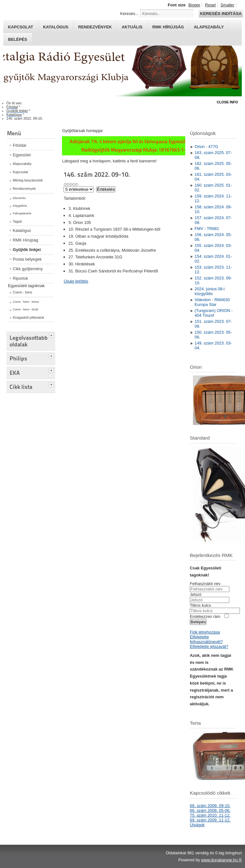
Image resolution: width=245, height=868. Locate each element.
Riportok (20, 278)
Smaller (227, 5)
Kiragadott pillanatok (29, 317)
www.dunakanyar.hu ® (221, 860)
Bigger (194, 5)
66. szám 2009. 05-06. (210, 810)
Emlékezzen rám (205, 616)
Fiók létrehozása (205, 632)
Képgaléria (20, 206)
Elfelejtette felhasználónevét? (206, 639)
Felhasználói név (205, 584)
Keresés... (129, 14)
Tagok (17, 221)
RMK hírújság (168, 27)
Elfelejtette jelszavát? (209, 646)
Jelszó (195, 594)
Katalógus (56, 27)
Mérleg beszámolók (28, 180)
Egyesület (22, 155)
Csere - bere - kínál (25, 309)
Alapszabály (209, 27)
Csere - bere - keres (26, 302)
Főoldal (19, 145)
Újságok (197, 825)
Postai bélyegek (27, 259)
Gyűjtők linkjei (27, 250)
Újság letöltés (76, 281)
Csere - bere (22, 292)
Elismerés (19, 198)
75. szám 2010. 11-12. (210, 815)
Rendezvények (95, 27)
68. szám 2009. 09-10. (210, 806)
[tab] (52, 335)
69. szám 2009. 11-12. (210, 820)
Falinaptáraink (22, 213)
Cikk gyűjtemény (28, 269)
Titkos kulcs (200, 605)
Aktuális (132, 27)
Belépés (18, 39)
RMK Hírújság (26, 240)
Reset (210, 5)
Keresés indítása (221, 14)
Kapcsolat (21, 27)
